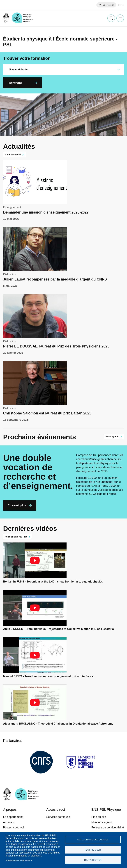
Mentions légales (102, 822)
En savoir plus (17, 505)
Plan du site (99, 817)
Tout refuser (93, 850)
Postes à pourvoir (14, 828)
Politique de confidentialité (18, 860)
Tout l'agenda (112, 437)
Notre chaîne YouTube (16, 537)
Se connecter (108, 5)
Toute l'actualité (13, 155)
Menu (120, 18)
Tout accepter (93, 860)
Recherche (111, 18)
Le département (13, 817)
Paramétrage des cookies (93, 840)
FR (120, 5)
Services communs (58, 817)
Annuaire (9, 822)
